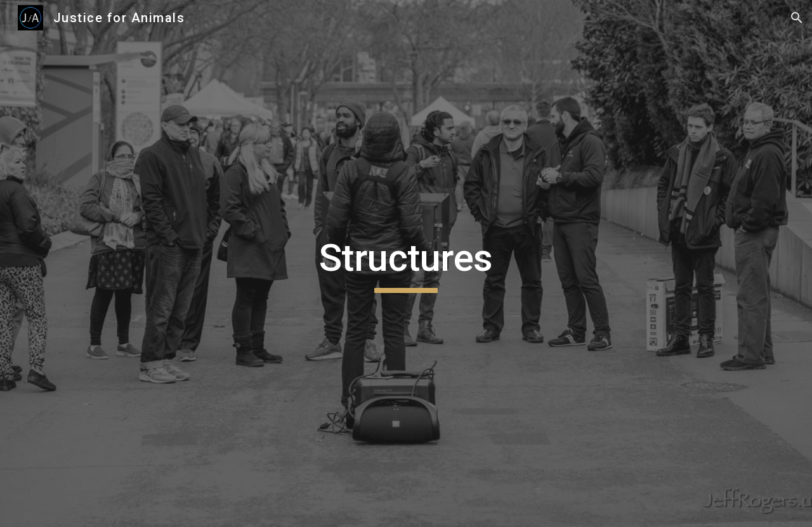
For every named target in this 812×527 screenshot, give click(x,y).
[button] (797, 18)
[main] (406, 264)
